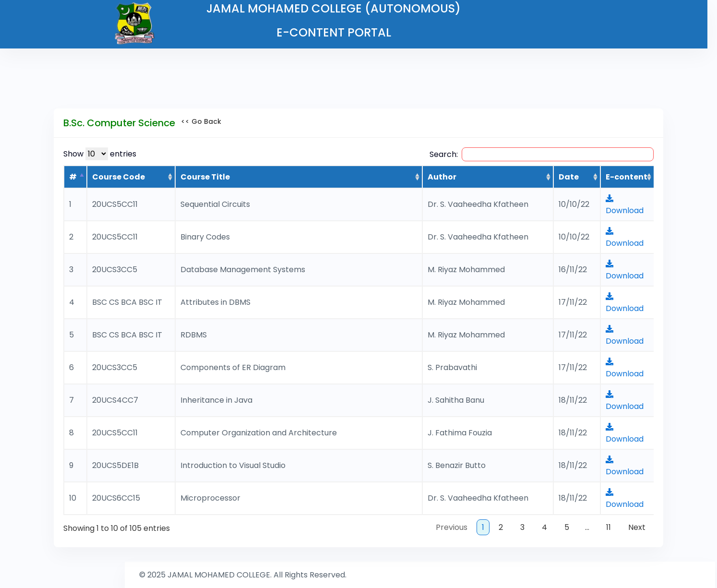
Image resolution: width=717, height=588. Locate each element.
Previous (452, 527)
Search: (542, 154)
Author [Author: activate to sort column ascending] (442, 177)
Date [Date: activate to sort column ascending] (569, 177)
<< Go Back (198, 121)
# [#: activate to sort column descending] (73, 177)
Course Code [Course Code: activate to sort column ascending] (119, 177)
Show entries (100, 154)
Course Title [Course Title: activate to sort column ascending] (205, 177)
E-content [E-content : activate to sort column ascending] (627, 177)
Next (637, 527)
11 (609, 527)
